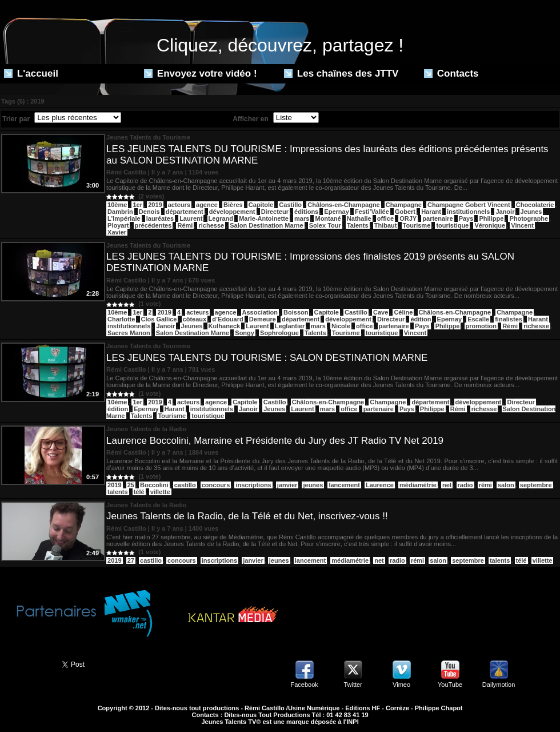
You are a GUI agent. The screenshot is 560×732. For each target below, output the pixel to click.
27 (131, 560)
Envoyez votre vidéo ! (201, 73)
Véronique (490, 225)
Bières (233, 205)
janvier (287, 485)
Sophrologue (279, 333)
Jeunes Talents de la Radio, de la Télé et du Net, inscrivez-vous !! (247, 516)
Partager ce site (26, 663)
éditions (306, 212)
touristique (452, 225)
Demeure (263, 319)
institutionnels (468, 212)
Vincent (522, 225)
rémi (485, 485)
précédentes (153, 225)
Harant (431, 212)
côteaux (195, 319)
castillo (185, 485)
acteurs (179, 205)
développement (232, 212)
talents (117, 492)
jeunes (313, 485)
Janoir (505, 212)
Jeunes (531, 212)
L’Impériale (124, 218)
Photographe (529, 218)
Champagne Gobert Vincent (469, 205)
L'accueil (31, 73)
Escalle (478, 319)
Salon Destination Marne (266, 225)
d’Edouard (227, 319)
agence (207, 205)
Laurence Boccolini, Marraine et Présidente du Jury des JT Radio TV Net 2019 (275, 441)
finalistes (509, 319)
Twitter (353, 685)
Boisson (296, 312)
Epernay (336, 212)
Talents (358, 225)
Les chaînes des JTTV (341, 73)
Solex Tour (325, 225)
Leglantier (290, 326)
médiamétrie (418, 485)
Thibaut (386, 225)
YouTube (450, 685)
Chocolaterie (535, 205)
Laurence (380, 485)
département (185, 212)
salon (506, 485)
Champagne (404, 205)
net (447, 485)
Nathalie (359, 218)
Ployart (118, 225)
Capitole (261, 205)
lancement (344, 485)
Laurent (191, 218)
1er (137, 205)
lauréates (160, 218)
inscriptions (253, 485)
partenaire (437, 218)
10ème (117, 205)
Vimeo (401, 685)
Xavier (117, 232)
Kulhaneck (225, 326)
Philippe (491, 218)
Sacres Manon (129, 333)
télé (139, 492)
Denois (149, 212)
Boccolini (154, 485)
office (385, 218)
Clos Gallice (159, 319)
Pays (466, 218)
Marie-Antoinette (264, 218)
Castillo (290, 205)
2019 (155, 205)
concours (216, 485)
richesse (211, 225)
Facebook (304, 685)
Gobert (405, 212)
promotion (481, 326)
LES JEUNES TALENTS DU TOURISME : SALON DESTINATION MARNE (267, 358)
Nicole (341, 326)
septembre (536, 485)
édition (421, 319)
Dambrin (120, 212)
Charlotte (121, 319)
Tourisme (417, 225)
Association (260, 312)
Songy (245, 333)
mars (302, 218)
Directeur (275, 212)
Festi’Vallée (372, 212)
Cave (381, 312)
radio (465, 485)
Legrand (221, 218)
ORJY (408, 218)
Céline (403, 312)
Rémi (185, 225)
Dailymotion (499, 685)
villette (160, 492)
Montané (328, 218)
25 (131, 485)
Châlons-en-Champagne (344, 205)
